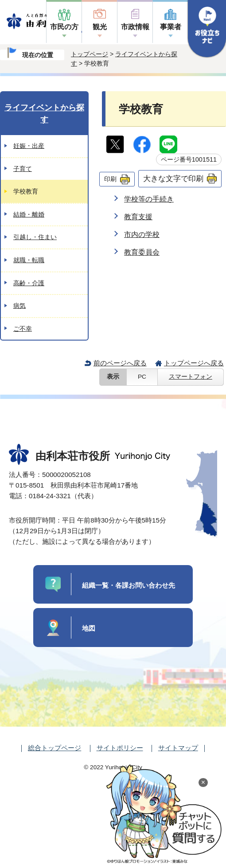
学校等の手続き (149, 199)
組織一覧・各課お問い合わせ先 (129, 585)
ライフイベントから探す (44, 114)
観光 (100, 27)
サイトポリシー (120, 748)
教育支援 (138, 217)
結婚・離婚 (29, 214)
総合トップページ (55, 748)
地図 (89, 628)
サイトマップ (178, 748)
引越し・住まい (35, 237)
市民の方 (64, 27)
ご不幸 (23, 329)
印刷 (110, 179)
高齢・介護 (29, 283)
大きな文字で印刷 (173, 178)
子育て (23, 169)
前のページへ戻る (120, 363)
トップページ (90, 54)
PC (142, 377)
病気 (19, 306)
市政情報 (135, 27)
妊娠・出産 (29, 146)
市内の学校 (142, 234)
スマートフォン (191, 377)
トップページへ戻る (194, 363)
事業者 (171, 27)
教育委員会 (142, 252)
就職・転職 (29, 260)
